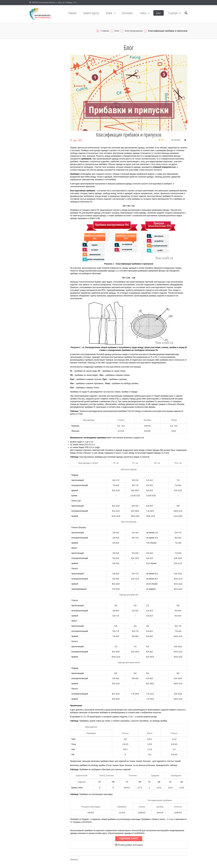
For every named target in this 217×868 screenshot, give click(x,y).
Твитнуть (74, 860)
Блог (117, 31)
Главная (105, 31)
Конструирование (134, 31)
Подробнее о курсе (129, 838)
